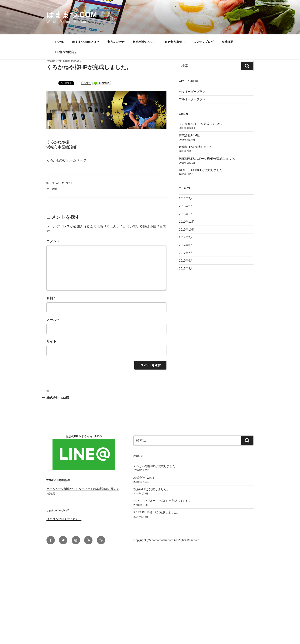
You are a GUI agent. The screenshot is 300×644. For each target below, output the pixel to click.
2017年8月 (186, 245)
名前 (51, 298)
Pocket (86, 83)
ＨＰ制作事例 (175, 42)
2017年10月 (187, 230)
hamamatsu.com (163, 540)
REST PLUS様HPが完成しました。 (202, 170)
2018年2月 (186, 206)
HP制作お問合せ (66, 52)
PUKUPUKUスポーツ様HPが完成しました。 (208, 159)
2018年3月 (186, 198)
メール (53, 320)
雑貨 (55, 189)
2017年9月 (186, 237)
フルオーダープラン (63, 183)
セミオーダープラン (192, 92)
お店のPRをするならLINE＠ (84, 436)
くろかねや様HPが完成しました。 (201, 124)
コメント (53, 241)
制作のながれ (116, 42)
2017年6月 (186, 261)
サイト (51, 341)
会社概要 (227, 42)
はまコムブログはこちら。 (64, 519)
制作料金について (145, 42)
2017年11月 (187, 222)
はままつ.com (72, 15)
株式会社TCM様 (189, 135)
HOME (60, 42)
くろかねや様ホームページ (66, 160)
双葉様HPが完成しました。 (197, 147)
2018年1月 (186, 214)
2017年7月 (186, 253)
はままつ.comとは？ (86, 42)
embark (76, 61)
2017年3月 (186, 268)
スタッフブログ (203, 42)
